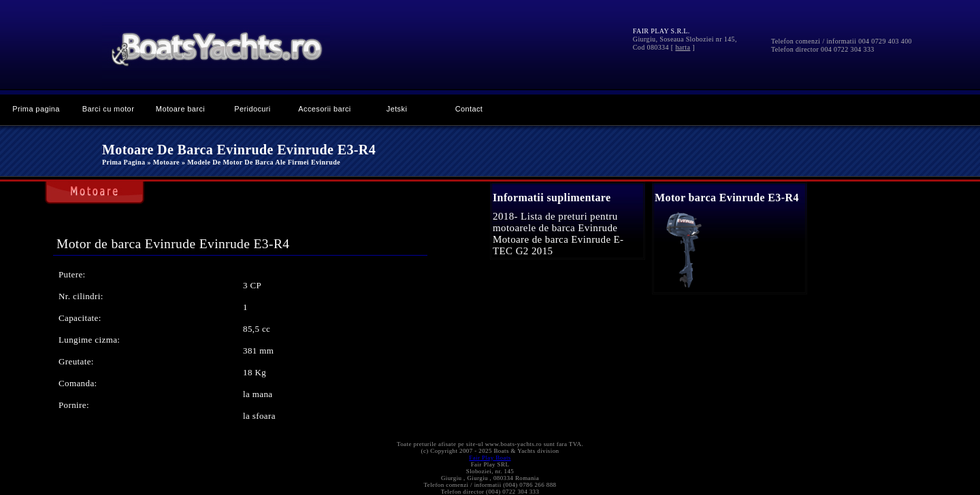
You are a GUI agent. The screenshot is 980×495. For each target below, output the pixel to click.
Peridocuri (252, 109)
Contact (469, 109)
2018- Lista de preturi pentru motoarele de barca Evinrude (555, 222)
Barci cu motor (108, 109)
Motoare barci (180, 109)
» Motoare (163, 162)
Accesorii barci (324, 109)
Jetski (397, 109)
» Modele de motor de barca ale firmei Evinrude (261, 162)
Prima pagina (36, 109)
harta (683, 47)
